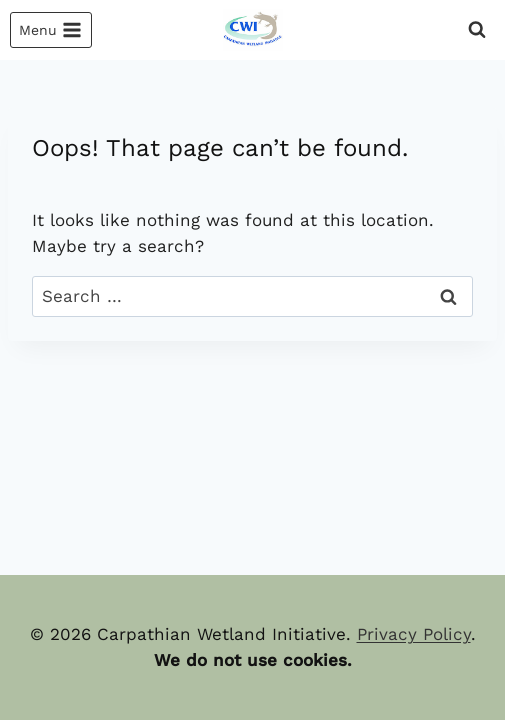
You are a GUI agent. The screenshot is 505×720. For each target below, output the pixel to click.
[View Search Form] (477, 30)
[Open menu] (51, 30)
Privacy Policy (414, 634)
